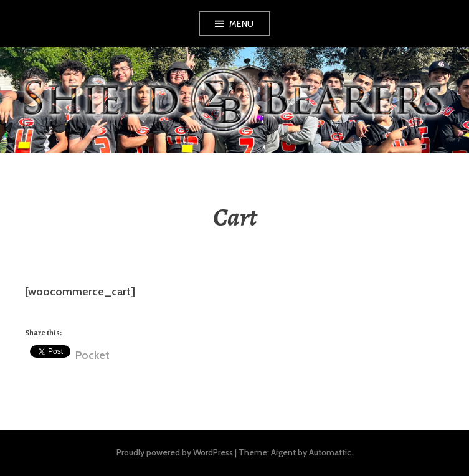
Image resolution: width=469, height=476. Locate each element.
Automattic (330, 452)
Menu (242, 24)
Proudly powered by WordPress (175, 452)
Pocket (92, 355)
